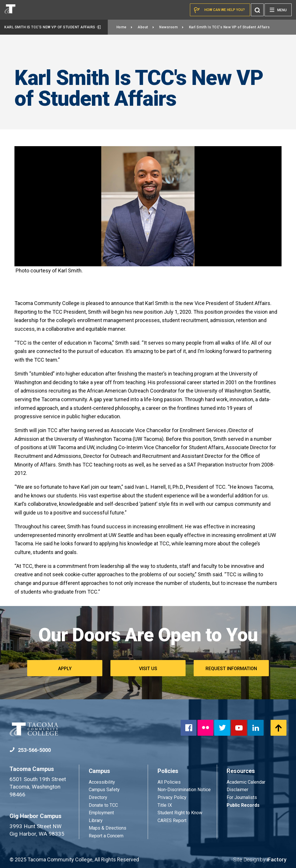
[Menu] (278, 10)
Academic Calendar (246, 782)
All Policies (170, 782)
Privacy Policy (172, 797)
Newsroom (172, 27)
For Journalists (242, 797)
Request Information (231, 669)
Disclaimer (237, 790)
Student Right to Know (180, 813)
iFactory (277, 859)
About (146, 27)
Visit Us (148, 669)
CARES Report (172, 820)
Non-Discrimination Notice (184, 790)
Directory (98, 797)
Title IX (165, 805)
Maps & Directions (108, 828)
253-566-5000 (30, 750)
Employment (101, 813)
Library (96, 820)
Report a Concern (106, 836)
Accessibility (102, 782)
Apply (65, 669)
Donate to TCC (103, 805)
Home (125, 27)
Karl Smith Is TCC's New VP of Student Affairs (53, 27)
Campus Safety (104, 790)
